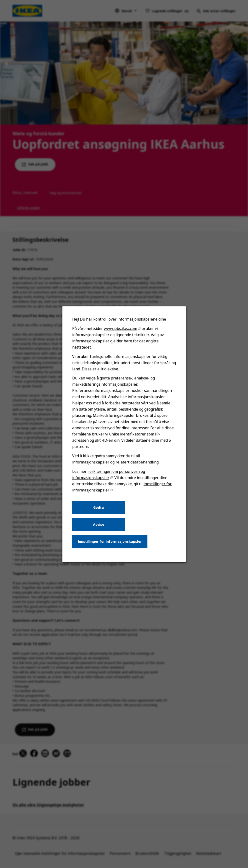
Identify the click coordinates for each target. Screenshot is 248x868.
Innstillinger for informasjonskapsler (110, 543)
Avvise (99, 526)
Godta (99, 509)
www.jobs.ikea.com (120, 331)
